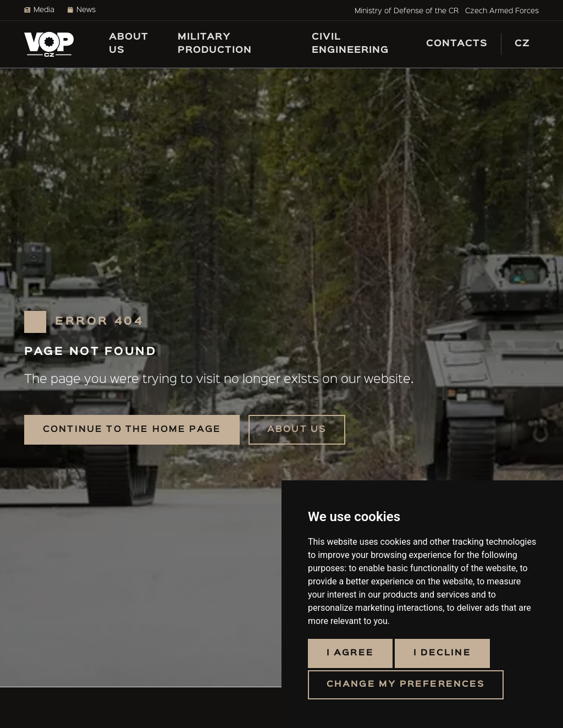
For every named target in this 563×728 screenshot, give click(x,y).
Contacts (457, 44)
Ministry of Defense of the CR (407, 11)
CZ (522, 44)
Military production (215, 44)
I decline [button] (442, 653)
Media (39, 10)
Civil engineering (350, 44)
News (82, 10)
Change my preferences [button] (406, 685)
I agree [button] (350, 653)
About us (129, 44)
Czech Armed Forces (502, 11)
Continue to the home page (132, 429)
